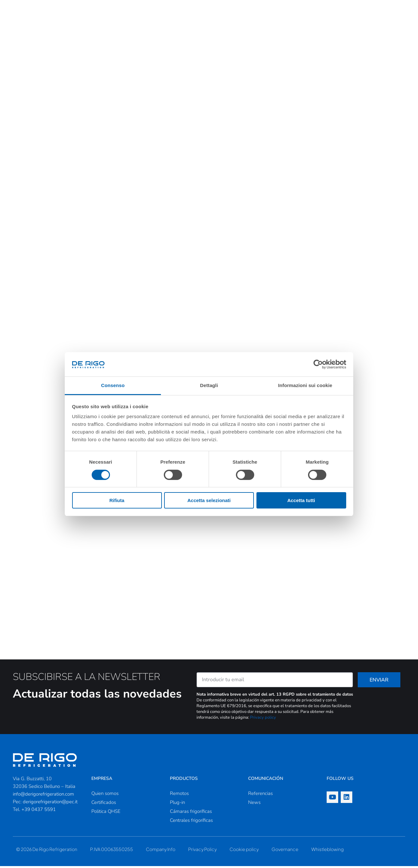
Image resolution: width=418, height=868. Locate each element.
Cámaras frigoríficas (191, 813)
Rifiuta (117, 500)
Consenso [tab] (113, 385)
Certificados (104, 804)
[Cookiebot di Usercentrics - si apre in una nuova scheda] (318, 364)
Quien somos (105, 795)
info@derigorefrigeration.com (43, 796)
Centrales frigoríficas (191, 822)
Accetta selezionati (209, 500)
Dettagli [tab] (209, 385)
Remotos (179, 795)
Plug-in (177, 804)
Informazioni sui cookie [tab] (305, 385)
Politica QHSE (106, 813)
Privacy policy (263, 719)
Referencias (260, 795)
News (254, 804)
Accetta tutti (301, 500)
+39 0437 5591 (39, 811)
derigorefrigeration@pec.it (50, 804)
